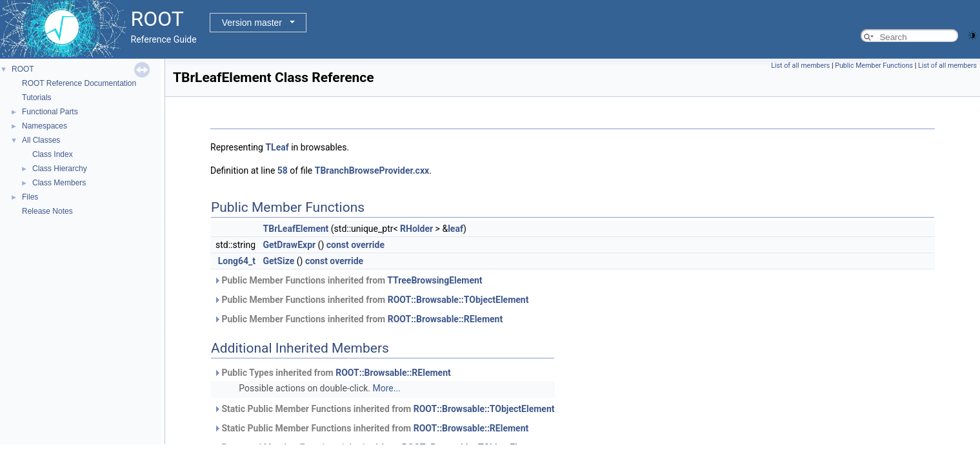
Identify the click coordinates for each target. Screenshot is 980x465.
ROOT (23, 69)
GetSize (279, 261)
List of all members (800, 66)
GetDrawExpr (290, 245)
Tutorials (37, 98)
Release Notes (47, 211)
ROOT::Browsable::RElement (445, 319)
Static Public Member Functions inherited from (384, 409)
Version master (252, 23)
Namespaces (45, 126)
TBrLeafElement (296, 229)
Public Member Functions (874, 66)
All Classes (41, 140)
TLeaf (277, 147)
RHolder (416, 229)
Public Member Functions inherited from (348, 280)
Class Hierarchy (60, 169)
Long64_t (237, 261)
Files (30, 197)
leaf (455, 229)
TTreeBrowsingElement (435, 280)
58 (283, 170)
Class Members (59, 183)
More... (386, 388)
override (368, 245)
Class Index (53, 154)
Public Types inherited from (332, 373)
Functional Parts (50, 112)
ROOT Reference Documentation (79, 83)
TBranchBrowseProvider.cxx (372, 170)
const (338, 245)
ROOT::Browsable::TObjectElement (458, 300)
